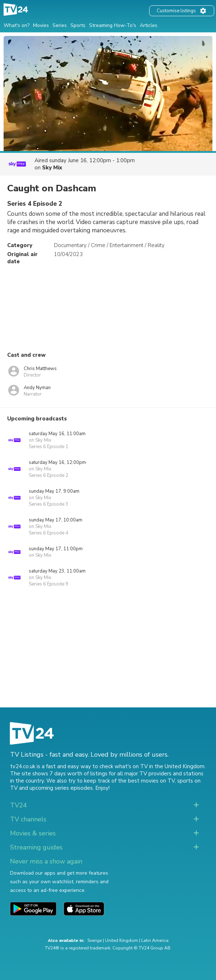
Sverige (95, 940)
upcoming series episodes (61, 788)
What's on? (17, 25)
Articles (149, 25)
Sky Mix (52, 168)
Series (60, 25)
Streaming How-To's (113, 25)
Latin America (155, 940)
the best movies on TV (146, 781)
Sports (78, 25)
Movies (41, 25)
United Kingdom (121, 940)
